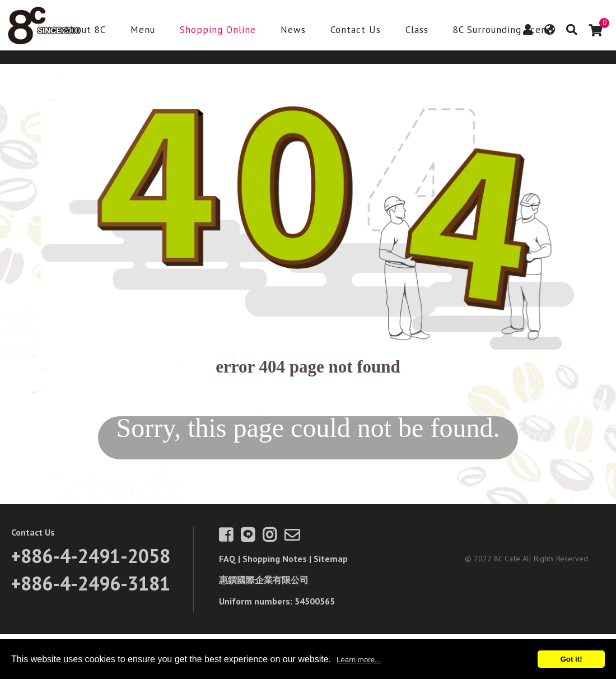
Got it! (571, 659)
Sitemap (331, 559)
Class (417, 31)
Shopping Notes (275, 559)
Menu (143, 31)
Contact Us (356, 31)
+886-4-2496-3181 (91, 583)
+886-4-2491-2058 (91, 556)
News (293, 31)
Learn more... (359, 660)
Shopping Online (218, 31)
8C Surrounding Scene (503, 31)
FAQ (227, 559)
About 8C (85, 31)
